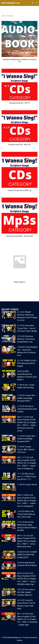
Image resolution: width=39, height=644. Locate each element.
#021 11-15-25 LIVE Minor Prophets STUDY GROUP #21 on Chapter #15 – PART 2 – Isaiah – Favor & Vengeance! (27, 463)
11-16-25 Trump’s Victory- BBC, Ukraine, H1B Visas (26, 449)
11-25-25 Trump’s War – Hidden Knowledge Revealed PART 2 (27, 398)
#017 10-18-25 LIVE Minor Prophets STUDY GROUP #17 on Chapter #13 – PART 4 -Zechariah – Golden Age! (27, 619)
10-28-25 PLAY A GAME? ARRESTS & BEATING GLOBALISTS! (27, 555)
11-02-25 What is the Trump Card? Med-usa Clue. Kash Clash (26, 514)
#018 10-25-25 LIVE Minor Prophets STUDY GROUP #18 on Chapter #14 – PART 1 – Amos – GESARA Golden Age (27, 579)
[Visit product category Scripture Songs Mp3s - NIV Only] (19, 217)
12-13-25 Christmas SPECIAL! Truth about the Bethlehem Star (26, 339)
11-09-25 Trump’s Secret (27, 485)
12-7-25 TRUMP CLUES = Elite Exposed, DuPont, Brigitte (27, 363)
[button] (32, 3)
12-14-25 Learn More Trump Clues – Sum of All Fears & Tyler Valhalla (27, 328)
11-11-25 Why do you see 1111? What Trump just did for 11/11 (27, 476)
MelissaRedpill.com (11, 3)
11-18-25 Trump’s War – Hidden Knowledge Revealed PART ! (27, 439)
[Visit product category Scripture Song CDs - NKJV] (19, 128)
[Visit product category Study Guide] (19, 263)
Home (4, 16)
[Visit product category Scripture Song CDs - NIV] (19, 86)
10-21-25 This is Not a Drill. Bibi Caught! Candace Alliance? (26, 592)
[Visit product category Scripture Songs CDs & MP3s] (19, 172)
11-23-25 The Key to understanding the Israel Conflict (27, 409)
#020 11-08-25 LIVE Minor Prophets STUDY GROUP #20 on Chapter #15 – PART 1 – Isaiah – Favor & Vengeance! (27, 501)
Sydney (19, 640)
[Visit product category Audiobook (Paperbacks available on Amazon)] (19, 42)
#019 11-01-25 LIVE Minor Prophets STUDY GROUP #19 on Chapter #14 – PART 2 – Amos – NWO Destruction (27, 541)
